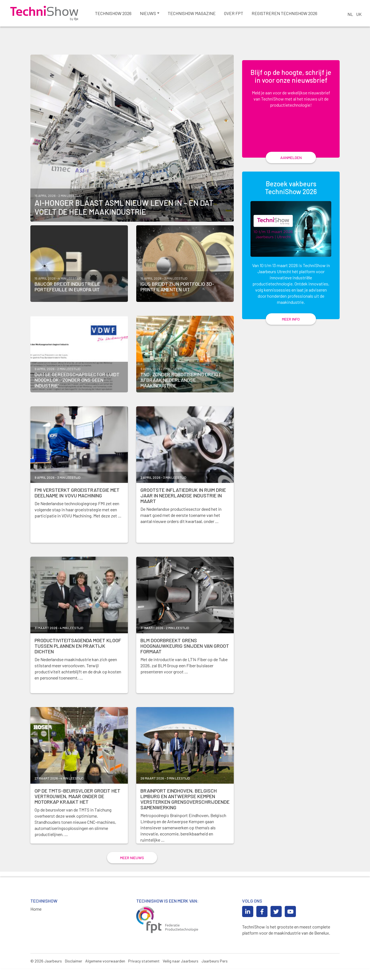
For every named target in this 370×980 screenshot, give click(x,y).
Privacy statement (144, 972)
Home (36, 920)
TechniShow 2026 (117, 14)
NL (350, 14)
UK (359, 14)
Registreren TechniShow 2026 (288, 14)
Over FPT (238, 14)
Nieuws (152, 14)
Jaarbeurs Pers (215, 972)
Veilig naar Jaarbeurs (181, 972)
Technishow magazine (196, 14)
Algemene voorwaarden (105, 972)
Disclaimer (74, 972)
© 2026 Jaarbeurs (46, 972)
